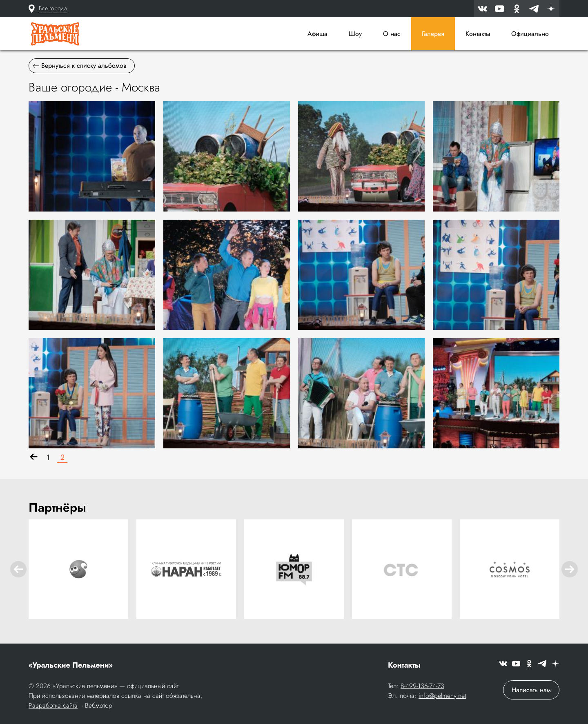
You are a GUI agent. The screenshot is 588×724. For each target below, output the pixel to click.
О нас (392, 34)
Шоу (355, 34)
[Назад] (34, 458)
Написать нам (531, 690)
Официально (530, 34)
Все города (53, 8)
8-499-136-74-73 (422, 686)
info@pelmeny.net (442, 696)
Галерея (433, 34)
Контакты (478, 34)
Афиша (317, 34)
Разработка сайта (53, 705)
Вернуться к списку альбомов (80, 66)
